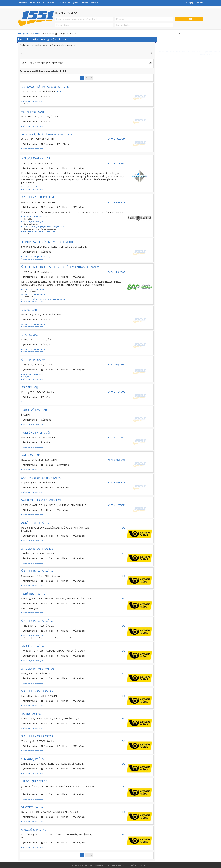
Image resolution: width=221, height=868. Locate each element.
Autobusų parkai (30, 292)
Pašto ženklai (75, 638)
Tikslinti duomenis (36, 3)
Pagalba (75, 3)
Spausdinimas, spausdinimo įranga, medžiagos (41, 231)
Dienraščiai (28, 219)
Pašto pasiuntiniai (46, 638)
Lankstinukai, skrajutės (33, 234)
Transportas (50, 3)
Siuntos (35, 224)
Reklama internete (31, 229)
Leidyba (25, 377)
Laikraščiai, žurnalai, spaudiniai (34, 187)
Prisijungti (188, 3)
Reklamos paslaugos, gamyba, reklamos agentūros (43, 226)
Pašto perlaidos (62, 638)
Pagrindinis (22, 3)
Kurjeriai (27, 224)
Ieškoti (189, 19)
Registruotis (198, 3)
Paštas (26, 104)
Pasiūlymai (84, 3)
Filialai (60, 91)
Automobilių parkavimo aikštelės (35, 289)
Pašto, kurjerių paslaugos (32, 101)
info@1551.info (143, 865)
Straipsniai (94, 3)
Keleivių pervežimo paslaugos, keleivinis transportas (43, 299)
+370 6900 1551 (122, 865)
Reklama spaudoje (48, 229)
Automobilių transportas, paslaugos (36, 256)
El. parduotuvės (63, 3)
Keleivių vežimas (30, 297)
